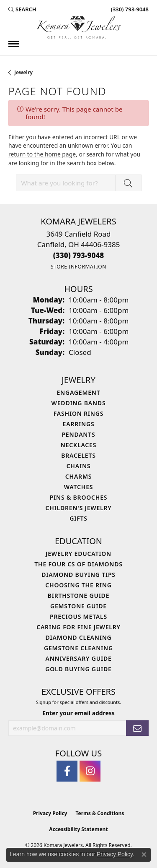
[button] (22, 9)
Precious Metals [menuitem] (78, 616)
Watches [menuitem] (79, 487)
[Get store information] (78, 267)
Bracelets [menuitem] (78, 455)
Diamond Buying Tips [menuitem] (78, 575)
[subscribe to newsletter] (137, 728)
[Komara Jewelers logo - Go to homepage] (79, 27)
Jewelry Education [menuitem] (78, 554)
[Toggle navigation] (14, 44)
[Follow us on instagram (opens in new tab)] (90, 771)
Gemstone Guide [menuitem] (78, 606)
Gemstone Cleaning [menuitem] (78, 648)
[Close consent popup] (144, 855)
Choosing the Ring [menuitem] (78, 585)
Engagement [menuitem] (78, 392)
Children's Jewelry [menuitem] (78, 508)
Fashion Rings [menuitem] (78, 413)
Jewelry (23, 72)
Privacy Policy (50, 813)
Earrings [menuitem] (79, 424)
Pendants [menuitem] (78, 434)
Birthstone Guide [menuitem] (79, 596)
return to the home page (42, 154)
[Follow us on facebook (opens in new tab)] (67, 771)
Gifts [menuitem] (78, 518)
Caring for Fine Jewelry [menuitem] (78, 627)
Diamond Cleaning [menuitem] (79, 637)
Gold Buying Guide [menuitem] (78, 669)
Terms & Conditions (100, 813)
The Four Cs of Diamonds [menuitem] (78, 564)
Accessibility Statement (78, 829)
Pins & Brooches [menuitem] (79, 497)
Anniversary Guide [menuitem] (78, 658)
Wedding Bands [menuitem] (79, 403)
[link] (129, 9)
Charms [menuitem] (78, 476)
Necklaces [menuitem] (78, 445)
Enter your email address (78, 713)
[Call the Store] (79, 255)
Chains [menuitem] (79, 466)
